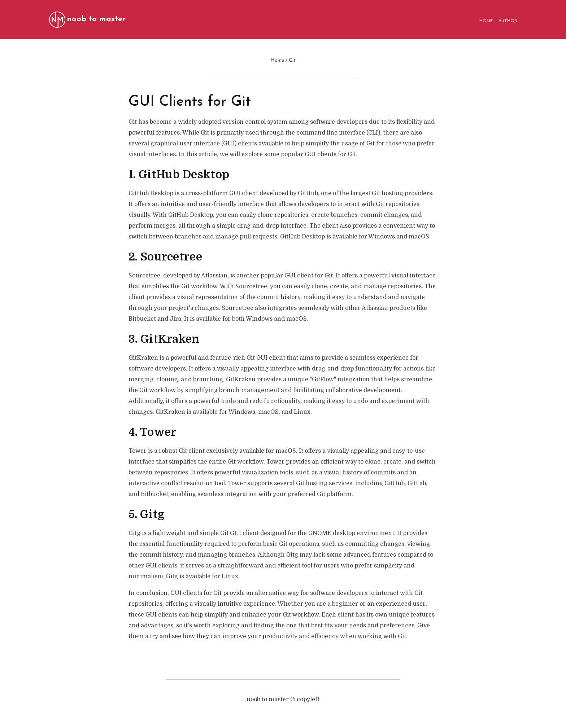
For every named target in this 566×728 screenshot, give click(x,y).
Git (292, 60)
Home (277, 60)
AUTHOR (508, 21)
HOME (486, 21)
